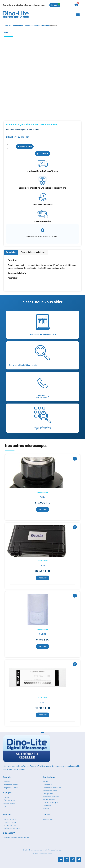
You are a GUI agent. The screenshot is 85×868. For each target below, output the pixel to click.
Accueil (8, 26)
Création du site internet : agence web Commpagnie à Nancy (43, 850)
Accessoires (18, 26)
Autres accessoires (33, 26)
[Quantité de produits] (11, 147)
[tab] (11, 252)
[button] (78, 15)
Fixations (46, 26)
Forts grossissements (46, 125)
